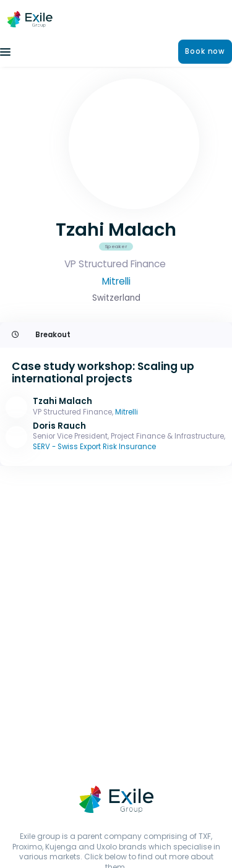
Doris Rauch (59, 426)
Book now (205, 51)
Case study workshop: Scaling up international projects (103, 373)
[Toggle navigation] (5, 52)
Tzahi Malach (62, 401)
